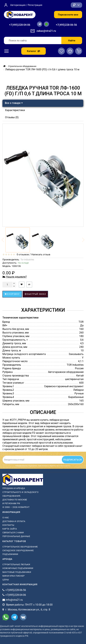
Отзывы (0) (12, 117)
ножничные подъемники (18, 568)
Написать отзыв (41, 255)
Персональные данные (16, 536)
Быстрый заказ (35, 294)
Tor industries (27, 260)
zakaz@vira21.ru (46, 31)
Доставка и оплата (14, 521)
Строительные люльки (16, 564)
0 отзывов (22, 255)
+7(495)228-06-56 (66, 25)
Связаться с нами (13, 533)
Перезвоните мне (68, 15)
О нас (6, 518)
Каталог (34, 51)
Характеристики (15, 110)
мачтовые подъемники (17, 572)
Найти (72, 41)
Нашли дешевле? (16, 277)
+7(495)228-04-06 (20, 25)
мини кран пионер (14, 576)
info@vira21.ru (14, 600)
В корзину (12, 294)
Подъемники (10, 554)
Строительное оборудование (20, 547)
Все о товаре (14, 103)
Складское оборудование (18, 550)
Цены (6, 580)
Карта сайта (10, 529)
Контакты (8, 525)
